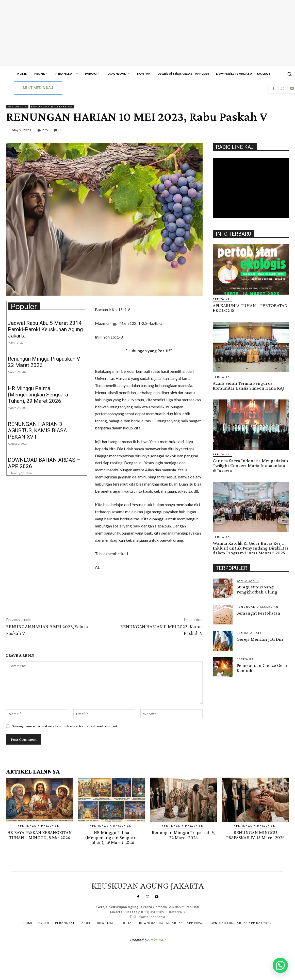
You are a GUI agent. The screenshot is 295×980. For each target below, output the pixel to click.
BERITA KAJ (222, 299)
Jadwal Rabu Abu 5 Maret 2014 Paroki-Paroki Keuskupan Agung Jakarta (45, 329)
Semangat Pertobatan (258, 612)
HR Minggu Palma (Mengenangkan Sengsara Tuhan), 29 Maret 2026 (38, 395)
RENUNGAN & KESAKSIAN (52, 107)
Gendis (163, 953)
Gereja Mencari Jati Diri (260, 639)
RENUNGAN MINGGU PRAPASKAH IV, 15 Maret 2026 (256, 835)
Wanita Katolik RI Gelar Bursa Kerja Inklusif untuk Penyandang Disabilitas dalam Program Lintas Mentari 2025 (251, 547)
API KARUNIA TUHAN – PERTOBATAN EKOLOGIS (250, 308)
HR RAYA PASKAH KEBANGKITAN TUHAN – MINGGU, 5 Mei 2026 (39, 835)
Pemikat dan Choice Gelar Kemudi (262, 667)
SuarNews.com (140, 953)
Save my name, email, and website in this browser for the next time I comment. (65, 726)
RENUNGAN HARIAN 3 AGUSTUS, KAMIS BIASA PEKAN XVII (37, 430)
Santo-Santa (248, 580)
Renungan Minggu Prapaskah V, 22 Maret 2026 (183, 835)
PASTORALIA (17, 107)
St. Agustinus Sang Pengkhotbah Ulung (257, 589)
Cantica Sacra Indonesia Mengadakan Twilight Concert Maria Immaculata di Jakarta (250, 465)
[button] (280, 965)
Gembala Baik (249, 632)
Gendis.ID (222, 678)
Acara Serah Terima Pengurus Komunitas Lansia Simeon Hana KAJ (248, 385)
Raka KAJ (157, 940)
